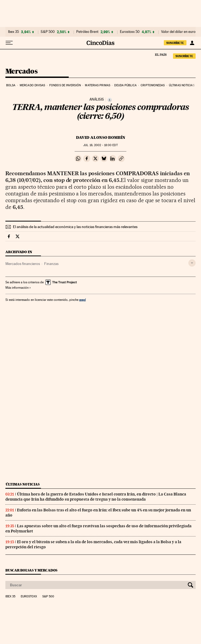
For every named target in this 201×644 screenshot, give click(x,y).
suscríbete (175, 43)
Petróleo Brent (87, 32)
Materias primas (98, 85)
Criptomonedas (153, 85)
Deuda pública (125, 85)
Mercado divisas (32, 85)
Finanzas (51, 264)
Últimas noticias (182, 85)
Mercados (21, 72)
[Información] (110, 100)
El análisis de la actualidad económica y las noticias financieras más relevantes (75, 227)
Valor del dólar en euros (179, 32)
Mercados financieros (23, 264)
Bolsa (11, 85)
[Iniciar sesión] (192, 43)
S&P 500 (48, 32)
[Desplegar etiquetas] (192, 263)
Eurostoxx (29, 597)
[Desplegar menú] (9, 43)
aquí (82, 300)
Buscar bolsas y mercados (31, 570)
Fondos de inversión (65, 85)
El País (161, 54)
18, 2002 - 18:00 (100, 145)
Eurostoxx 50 (130, 32)
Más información (18, 288)
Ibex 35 (13, 32)
